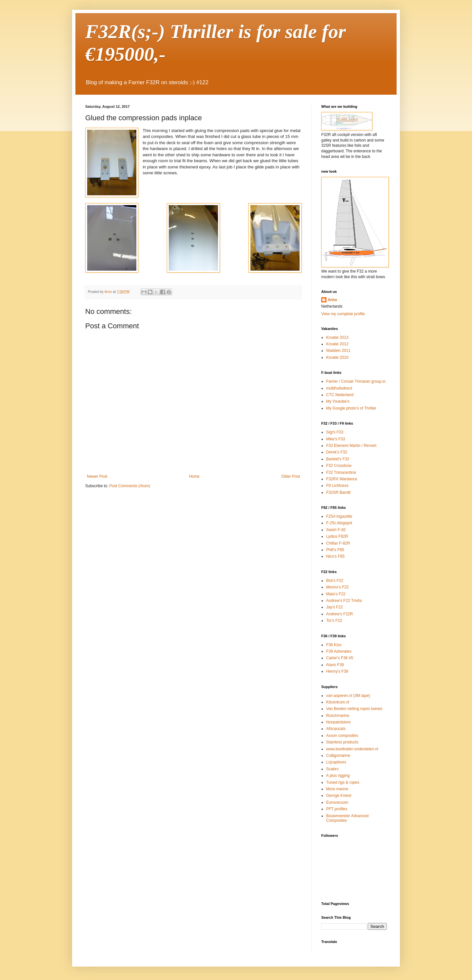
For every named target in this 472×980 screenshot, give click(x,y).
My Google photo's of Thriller (351, 408)
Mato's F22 (336, 594)
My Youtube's (338, 401)
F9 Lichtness (337, 486)
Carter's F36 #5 (340, 658)
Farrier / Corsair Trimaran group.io (356, 381)
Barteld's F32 (338, 459)
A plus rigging (338, 776)
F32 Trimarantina (341, 472)
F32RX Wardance (342, 479)
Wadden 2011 (338, 351)
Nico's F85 (335, 556)
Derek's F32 (337, 452)
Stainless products (342, 742)
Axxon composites (342, 736)
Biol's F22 (335, 581)
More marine (337, 789)
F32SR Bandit (338, 492)
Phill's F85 (335, 550)
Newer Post (97, 476)
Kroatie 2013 (337, 337)
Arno (332, 300)
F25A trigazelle (339, 516)
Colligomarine (338, 756)
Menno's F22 (337, 587)
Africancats (336, 729)
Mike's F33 (336, 439)
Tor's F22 (334, 621)
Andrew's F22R (340, 614)
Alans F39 (335, 665)
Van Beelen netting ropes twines (354, 709)
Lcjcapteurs (336, 762)
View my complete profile (343, 314)
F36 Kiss (334, 645)
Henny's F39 (337, 671)
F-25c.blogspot (339, 523)
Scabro (332, 769)
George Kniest (339, 796)
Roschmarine (338, 716)
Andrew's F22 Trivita (344, 601)
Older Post (291, 476)
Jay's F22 (334, 607)
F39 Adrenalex (339, 651)
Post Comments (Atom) (130, 486)
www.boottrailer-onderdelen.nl (352, 749)
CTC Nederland (340, 395)
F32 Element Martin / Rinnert (351, 446)
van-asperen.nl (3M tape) (348, 696)
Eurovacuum (337, 802)
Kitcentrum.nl (338, 702)
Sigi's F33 (335, 432)
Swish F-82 (336, 530)
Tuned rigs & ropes (343, 782)
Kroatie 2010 (337, 357)
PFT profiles (337, 809)
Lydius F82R (337, 536)
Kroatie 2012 (337, 344)
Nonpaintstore (338, 722)
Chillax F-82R (338, 543)
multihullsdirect (339, 388)
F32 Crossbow (339, 466)
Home (194, 476)
